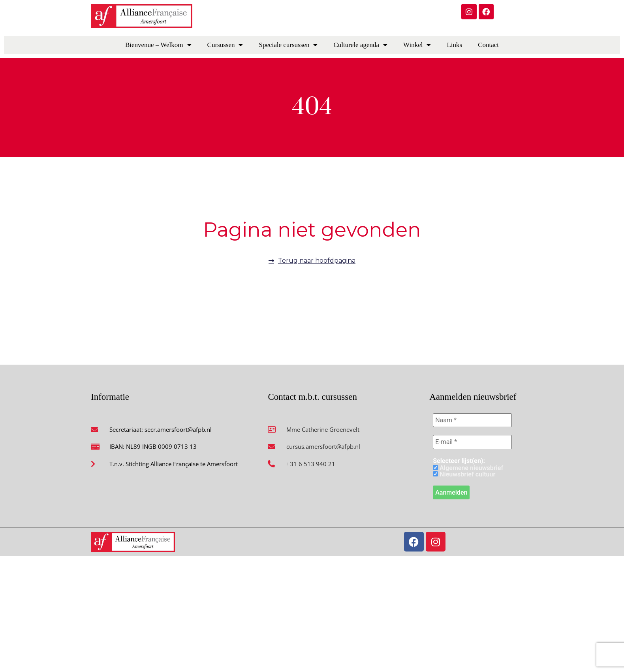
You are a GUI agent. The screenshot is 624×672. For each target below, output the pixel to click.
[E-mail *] (472, 442)
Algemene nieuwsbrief (468, 469)
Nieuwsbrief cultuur (464, 475)
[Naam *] (472, 420)
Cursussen (225, 45)
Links (454, 45)
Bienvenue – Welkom (158, 45)
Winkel (417, 45)
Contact (488, 45)
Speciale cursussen (288, 45)
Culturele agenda (360, 45)
